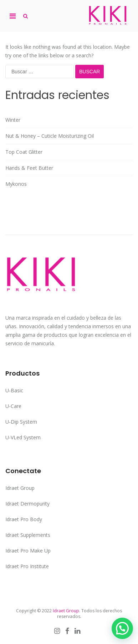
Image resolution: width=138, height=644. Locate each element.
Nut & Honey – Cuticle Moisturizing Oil (50, 136)
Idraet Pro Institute (27, 566)
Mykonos (16, 184)
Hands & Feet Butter (29, 168)
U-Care (13, 406)
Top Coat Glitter (24, 152)
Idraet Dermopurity (27, 504)
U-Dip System (21, 422)
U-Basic (14, 390)
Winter (13, 120)
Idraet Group (20, 488)
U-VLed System (23, 437)
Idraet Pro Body (24, 519)
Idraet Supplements (28, 535)
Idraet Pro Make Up (28, 551)
